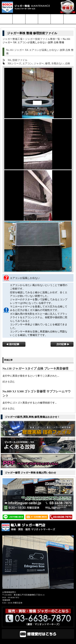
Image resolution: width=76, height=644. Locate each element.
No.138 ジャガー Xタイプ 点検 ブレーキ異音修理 (35, 369)
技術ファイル (20, 60)
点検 (67, 63)
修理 (48, 63)
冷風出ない (57, 63)
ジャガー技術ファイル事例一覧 (43, 39)
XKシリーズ (14, 63)
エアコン (27, 63)
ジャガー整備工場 (12, 39)
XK (9, 60)
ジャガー (39, 63)
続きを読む (9, 382)
